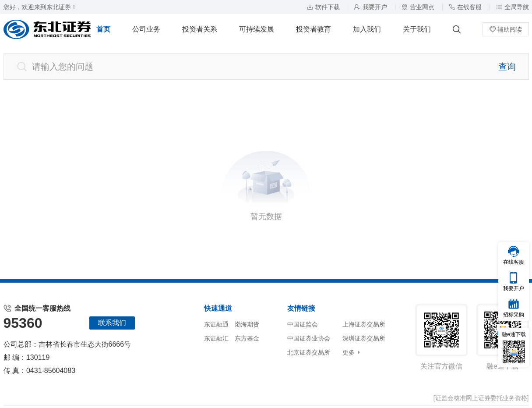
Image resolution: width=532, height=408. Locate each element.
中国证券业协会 (309, 338)
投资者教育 (314, 29)
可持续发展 (257, 29)
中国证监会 (303, 324)
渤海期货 (247, 324)
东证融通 (216, 324)
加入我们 (367, 29)
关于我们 (417, 29)
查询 (507, 67)
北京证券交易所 (309, 352)
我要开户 (371, 7)
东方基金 (247, 338)
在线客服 (465, 7)
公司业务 (146, 29)
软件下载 (323, 7)
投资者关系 (200, 29)
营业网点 (418, 7)
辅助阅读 (506, 29)
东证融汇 (216, 338)
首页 (103, 29)
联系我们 (112, 323)
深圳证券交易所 (364, 338)
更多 (349, 352)
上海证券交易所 (364, 324)
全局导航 (513, 7)
